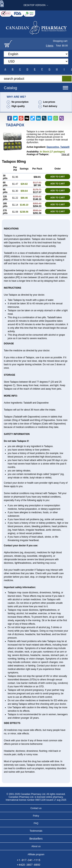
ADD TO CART (58, 177)
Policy (36, 816)
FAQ (36, 823)
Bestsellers (36, 839)
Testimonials (36, 831)
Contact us (36, 808)
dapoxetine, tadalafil (58, 147)
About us (36, 846)
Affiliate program (36, 854)
